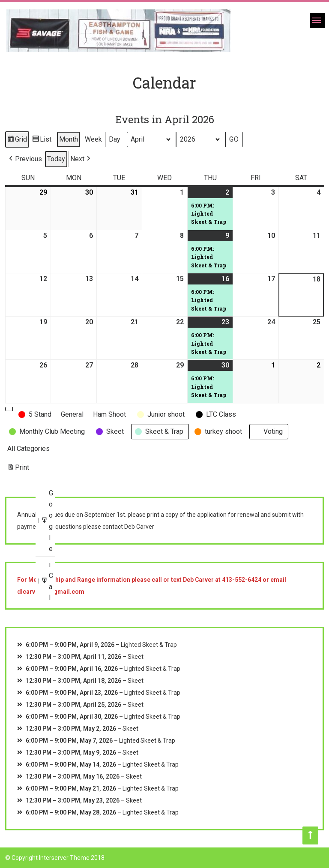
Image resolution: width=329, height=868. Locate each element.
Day (115, 139)
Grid (17, 141)
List (42, 141)
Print (18, 469)
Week (93, 139)
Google (48, 521)
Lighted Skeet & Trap (149, 645)
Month (69, 139)
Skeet (136, 657)
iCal (48, 581)
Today (56, 159)
